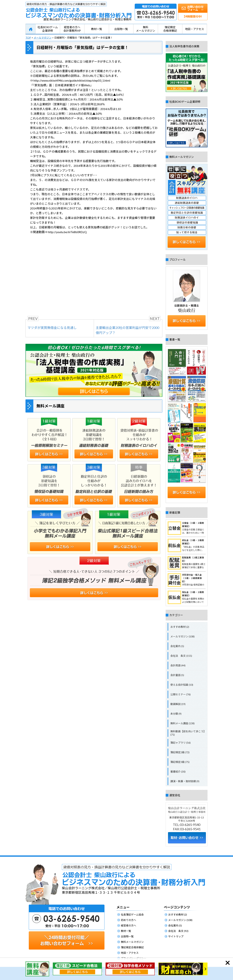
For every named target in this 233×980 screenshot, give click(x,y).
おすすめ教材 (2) (180, 627)
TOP (28, 38)
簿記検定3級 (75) (180, 762)
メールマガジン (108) (182, 636)
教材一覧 (97, 29)
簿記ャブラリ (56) (180, 743)
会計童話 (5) (177, 675)
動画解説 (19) (178, 704)
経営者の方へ (129, 925)
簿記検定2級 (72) (180, 752)
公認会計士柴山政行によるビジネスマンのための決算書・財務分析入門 (78, 10)
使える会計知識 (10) (182, 685)
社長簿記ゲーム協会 (132, 915)
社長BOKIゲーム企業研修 (48, 29)
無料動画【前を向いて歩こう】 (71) (188, 733)
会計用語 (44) (178, 665)
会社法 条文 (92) (178, 931)
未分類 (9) (176, 714)
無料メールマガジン (146, 29)
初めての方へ (129, 920)
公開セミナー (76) (180, 694)
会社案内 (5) (177, 646)
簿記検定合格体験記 (170, 29)
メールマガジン (43, 38)
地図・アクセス (195, 29)
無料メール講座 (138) (182, 723)
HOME (30, 29)
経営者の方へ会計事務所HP (72, 29)
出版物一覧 (121, 29)
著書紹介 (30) (178, 772)
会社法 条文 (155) (181, 656)
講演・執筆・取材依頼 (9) (185, 781)
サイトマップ (176, 936)
